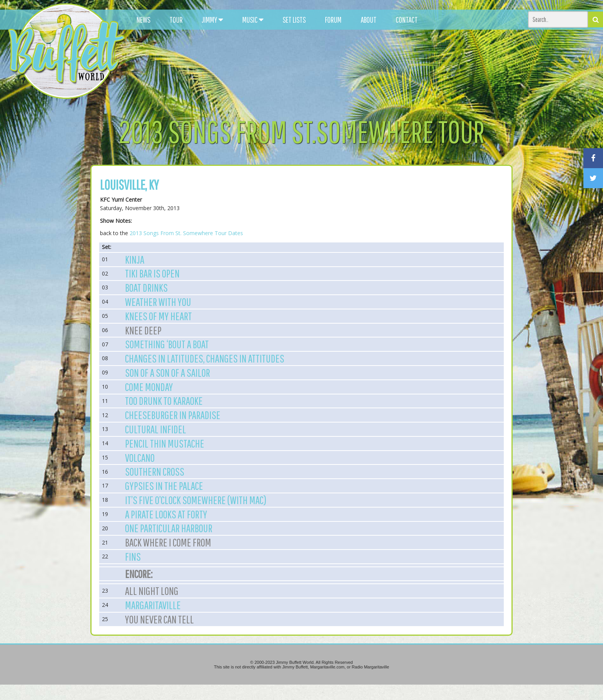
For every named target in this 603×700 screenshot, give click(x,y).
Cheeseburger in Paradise (173, 415)
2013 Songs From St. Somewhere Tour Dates (186, 233)
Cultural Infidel (156, 429)
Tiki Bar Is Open (152, 273)
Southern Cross (155, 471)
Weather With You (158, 302)
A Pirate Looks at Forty (166, 514)
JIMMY (212, 20)
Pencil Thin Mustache (165, 443)
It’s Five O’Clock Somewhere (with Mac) (196, 500)
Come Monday (149, 387)
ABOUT (369, 20)
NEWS (143, 20)
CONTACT (407, 20)
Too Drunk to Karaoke (164, 401)
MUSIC (253, 20)
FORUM (333, 20)
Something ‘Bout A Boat (167, 344)
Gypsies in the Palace (164, 486)
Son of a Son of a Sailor (167, 373)
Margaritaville (153, 605)
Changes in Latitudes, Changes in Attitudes (205, 358)
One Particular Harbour (169, 528)
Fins (133, 556)
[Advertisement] (373, 69)
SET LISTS (294, 20)
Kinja (135, 259)
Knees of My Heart (158, 316)
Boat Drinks (146, 287)
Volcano (140, 458)
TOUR (176, 20)
